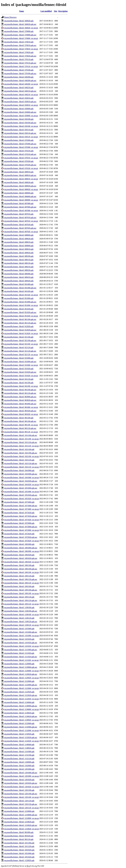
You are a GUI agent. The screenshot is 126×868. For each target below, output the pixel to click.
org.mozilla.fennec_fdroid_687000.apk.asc (20, 207)
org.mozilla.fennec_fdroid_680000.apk (19, 193)
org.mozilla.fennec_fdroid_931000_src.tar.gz (21, 365)
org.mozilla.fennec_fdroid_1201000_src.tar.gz (22, 776)
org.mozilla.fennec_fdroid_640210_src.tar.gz (21, 95)
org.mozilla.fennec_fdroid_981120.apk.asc (20, 428)
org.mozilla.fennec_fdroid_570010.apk (19, 42)
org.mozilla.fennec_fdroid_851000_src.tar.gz (21, 305)
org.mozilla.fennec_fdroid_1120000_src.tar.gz (21, 671)
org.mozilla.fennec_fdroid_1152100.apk (19, 755)
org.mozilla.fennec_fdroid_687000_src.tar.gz (21, 211)
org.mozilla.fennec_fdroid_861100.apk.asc (20, 319)
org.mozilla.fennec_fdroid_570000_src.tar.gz (21, 38)
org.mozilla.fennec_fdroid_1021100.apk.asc (21, 453)
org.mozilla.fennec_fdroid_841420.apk (19, 291)
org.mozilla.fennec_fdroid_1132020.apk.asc (21, 737)
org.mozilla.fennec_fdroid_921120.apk (19, 348)
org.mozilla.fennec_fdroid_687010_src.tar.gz (21, 221)
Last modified (46, 11)
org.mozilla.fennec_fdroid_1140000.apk (19, 745)
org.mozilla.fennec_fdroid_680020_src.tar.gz (21, 189)
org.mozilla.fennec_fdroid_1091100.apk (19, 586)
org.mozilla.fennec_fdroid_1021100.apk (19, 449)
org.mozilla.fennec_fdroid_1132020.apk (19, 734)
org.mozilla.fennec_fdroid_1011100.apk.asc (21, 435)
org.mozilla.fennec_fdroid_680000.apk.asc (20, 196)
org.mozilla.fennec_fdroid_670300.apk (19, 140)
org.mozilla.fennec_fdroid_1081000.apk (19, 544)
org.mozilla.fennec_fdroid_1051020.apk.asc (21, 495)
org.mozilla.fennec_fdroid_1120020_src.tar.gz (21, 678)
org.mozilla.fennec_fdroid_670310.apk (19, 151)
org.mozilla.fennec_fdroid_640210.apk (19, 88)
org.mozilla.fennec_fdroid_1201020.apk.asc (21, 783)
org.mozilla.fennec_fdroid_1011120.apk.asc (21, 442)
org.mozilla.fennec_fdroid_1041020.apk (19, 850)
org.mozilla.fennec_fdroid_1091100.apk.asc (21, 590)
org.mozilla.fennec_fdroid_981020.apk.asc (20, 411)
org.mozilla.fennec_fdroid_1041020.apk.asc (21, 481)
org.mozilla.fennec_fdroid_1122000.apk (19, 681)
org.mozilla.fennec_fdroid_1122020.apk (19, 692)
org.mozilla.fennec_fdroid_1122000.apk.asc (21, 685)
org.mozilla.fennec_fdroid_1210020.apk (19, 822)
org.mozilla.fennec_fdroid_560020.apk (19, 21)
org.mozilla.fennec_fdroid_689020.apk (19, 253)
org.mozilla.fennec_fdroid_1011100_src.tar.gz (21, 439)
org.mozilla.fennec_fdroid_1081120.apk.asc (21, 579)
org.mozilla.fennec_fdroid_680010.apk (19, 172)
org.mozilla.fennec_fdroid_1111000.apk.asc (21, 650)
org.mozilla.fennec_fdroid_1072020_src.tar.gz (22, 541)
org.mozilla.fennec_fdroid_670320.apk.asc (20, 165)
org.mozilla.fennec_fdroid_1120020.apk (19, 860)
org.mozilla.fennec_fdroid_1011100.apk (19, 843)
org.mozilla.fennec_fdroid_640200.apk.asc (20, 81)
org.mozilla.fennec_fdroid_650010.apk (19, 98)
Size (56, 11)
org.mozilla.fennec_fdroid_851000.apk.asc (20, 302)
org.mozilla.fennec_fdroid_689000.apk (19, 246)
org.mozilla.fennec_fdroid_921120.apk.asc (20, 351)
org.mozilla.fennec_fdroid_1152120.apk (19, 759)
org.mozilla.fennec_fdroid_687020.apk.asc (20, 228)
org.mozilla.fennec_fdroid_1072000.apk (19, 523)
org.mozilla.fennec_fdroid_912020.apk (19, 326)
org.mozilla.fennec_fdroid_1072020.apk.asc (21, 537)
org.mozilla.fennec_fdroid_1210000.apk (19, 811)
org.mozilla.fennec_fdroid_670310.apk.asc (20, 154)
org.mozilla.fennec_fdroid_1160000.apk (19, 762)
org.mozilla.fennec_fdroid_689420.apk (19, 281)
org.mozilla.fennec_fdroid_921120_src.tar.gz (21, 355)
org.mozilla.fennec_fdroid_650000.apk (19, 109)
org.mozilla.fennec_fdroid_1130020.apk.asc (21, 716)
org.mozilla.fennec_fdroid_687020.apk (19, 225)
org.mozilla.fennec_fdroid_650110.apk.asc (20, 133)
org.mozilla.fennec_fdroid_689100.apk (19, 256)
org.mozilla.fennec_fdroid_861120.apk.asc (20, 323)
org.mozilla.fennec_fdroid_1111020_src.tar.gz (21, 660)
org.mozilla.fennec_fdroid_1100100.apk (19, 607)
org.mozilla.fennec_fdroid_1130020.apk (19, 713)
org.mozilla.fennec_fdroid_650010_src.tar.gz (21, 105)
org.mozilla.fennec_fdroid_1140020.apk (19, 748)
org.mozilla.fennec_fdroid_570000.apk (19, 31)
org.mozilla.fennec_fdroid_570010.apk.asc (20, 45)
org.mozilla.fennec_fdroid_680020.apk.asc (20, 186)
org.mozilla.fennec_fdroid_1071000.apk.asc (21, 506)
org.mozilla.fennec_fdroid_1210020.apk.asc (21, 825)
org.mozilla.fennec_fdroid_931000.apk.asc (20, 362)
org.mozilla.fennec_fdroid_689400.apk (19, 274)
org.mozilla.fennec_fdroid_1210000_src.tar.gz (22, 818)
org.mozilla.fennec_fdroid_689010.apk (19, 249)
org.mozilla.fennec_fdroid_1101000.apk (19, 629)
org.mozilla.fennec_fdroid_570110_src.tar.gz (21, 66)
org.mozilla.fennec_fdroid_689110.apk (19, 260)
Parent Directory (10, 17)
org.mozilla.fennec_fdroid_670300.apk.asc (20, 144)
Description (63, 11)
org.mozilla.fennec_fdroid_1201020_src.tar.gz (22, 787)
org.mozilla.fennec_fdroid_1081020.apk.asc (21, 558)
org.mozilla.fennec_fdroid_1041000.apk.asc (21, 474)
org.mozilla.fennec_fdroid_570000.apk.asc (20, 35)
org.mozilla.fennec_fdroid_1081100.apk (19, 565)
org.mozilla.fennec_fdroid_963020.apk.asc (20, 400)
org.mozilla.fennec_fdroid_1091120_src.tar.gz (21, 604)
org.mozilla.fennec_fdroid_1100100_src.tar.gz (21, 615)
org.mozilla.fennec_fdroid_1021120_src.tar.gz (21, 467)
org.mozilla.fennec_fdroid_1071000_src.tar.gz (22, 509)
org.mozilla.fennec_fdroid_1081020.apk (19, 555)
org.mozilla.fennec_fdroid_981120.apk (19, 839)
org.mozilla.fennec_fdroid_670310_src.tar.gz (21, 158)
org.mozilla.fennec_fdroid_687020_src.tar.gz (21, 232)
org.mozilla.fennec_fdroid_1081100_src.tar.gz (21, 572)
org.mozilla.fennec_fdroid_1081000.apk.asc (21, 548)
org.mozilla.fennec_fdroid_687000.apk (19, 203)
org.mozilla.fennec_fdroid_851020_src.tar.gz (21, 316)
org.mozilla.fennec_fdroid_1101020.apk (19, 639)
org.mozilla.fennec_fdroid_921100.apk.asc (20, 340)
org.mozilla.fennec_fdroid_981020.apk (19, 836)
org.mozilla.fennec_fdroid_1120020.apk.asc (21, 674)
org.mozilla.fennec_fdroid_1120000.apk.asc (21, 667)
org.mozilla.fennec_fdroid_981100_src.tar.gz (21, 425)
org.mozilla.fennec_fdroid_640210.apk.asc (20, 91)
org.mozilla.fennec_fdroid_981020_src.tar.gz (21, 414)
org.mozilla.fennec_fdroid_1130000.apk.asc (21, 706)
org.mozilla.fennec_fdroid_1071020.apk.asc (21, 516)
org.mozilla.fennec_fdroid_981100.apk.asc (20, 421)
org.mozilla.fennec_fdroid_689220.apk (19, 270)
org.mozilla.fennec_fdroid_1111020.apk (19, 653)
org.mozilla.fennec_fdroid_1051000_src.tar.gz (22, 492)
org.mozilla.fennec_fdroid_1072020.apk (19, 534)
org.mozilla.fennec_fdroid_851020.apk (19, 309)
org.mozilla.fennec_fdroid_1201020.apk (19, 780)
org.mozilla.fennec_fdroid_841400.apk (19, 284)
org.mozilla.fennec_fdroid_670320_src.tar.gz (21, 168)
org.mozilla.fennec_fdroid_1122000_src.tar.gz (21, 688)
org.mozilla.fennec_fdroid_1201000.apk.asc (21, 773)
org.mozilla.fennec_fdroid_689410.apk (19, 277)
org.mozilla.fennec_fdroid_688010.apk (19, 242)
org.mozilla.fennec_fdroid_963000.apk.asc (20, 397)
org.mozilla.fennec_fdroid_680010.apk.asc (20, 175)
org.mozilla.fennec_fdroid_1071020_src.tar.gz (22, 520)
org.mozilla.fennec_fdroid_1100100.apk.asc (21, 611)
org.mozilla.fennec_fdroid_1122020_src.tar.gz (21, 699)
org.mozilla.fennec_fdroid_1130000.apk (19, 702)
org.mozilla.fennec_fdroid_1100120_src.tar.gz (21, 625)
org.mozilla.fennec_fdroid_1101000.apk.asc (21, 632)
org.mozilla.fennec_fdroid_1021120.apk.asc (21, 463)
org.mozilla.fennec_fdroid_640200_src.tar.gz (21, 84)
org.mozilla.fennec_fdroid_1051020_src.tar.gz (22, 499)
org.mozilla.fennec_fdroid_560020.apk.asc (20, 24)
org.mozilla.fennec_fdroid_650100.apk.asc (20, 123)
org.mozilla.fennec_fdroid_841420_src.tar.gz (21, 295)
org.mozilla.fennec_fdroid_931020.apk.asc (20, 372)
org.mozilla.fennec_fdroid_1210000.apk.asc (21, 815)
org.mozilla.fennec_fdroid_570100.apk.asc (20, 73)
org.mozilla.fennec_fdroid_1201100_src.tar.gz (21, 797)
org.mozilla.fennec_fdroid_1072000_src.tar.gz (22, 530)
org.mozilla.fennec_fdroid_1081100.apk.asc (21, 569)
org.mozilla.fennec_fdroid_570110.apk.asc (20, 63)
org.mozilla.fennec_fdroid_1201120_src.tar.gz (21, 808)
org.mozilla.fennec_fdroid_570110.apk (19, 59)
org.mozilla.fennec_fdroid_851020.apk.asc (20, 312)
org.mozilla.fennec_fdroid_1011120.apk (19, 846)
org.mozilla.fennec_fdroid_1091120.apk (19, 597)
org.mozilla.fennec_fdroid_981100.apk (19, 418)
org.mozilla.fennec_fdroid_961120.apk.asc (20, 393)
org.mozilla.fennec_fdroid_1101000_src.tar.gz (21, 636)
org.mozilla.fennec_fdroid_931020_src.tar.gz (21, 376)
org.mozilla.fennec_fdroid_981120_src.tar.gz (21, 432)
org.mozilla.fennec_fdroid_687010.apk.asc (20, 218)
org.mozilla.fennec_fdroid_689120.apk (19, 263)
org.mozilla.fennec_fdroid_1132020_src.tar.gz (21, 741)
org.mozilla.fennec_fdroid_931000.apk (19, 358)
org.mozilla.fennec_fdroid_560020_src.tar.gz (21, 28)
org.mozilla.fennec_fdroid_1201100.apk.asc (21, 794)
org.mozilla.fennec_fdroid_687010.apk (19, 214)
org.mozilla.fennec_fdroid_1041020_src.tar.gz (22, 485)
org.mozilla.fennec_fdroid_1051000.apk (19, 853)
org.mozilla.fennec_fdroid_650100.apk (19, 119)
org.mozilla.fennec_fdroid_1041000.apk (19, 470)
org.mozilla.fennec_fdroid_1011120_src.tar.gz (21, 446)
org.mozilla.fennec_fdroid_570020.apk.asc (20, 56)
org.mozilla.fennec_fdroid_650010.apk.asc (20, 102)
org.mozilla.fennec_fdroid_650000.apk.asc (20, 112)
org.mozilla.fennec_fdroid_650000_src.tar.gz (21, 116)
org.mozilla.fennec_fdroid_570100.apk (19, 70)
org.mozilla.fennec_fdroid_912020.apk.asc (20, 330)
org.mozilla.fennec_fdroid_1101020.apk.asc (21, 643)
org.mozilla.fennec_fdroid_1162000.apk (19, 766)
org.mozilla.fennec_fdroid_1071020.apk (19, 513)
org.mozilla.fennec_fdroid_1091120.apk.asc (21, 600)
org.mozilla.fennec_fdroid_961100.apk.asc (20, 390)
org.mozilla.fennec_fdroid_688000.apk (19, 235)
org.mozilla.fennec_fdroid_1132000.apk (19, 723)
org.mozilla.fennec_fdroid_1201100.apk (19, 790)
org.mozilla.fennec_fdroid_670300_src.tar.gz (21, 147)
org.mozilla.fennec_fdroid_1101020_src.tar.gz (21, 646)
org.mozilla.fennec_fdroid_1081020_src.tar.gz (22, 562)
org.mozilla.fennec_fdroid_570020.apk (19, 52)
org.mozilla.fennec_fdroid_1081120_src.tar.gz (21, 583)
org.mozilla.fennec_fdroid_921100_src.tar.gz (21, 344)
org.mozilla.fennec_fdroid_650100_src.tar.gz (21, 126)
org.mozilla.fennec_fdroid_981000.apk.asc (20, 404)
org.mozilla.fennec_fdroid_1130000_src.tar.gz (21, 709)
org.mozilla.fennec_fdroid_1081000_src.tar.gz (22, 551)
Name (21, 11)
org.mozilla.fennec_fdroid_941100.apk (19, 383)
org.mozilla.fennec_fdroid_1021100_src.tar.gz (21, 456)
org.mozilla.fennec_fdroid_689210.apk (19, 267)
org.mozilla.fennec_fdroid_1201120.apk (19, 801)
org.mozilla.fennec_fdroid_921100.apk (19, 337)
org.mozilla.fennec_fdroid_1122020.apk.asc (21, 695)
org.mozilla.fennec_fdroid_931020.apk (19, 369)
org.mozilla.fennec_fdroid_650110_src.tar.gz (21, 137)
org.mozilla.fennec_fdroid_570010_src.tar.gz (21, 49)
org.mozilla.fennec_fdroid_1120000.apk (19, 664)
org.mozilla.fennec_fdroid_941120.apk (19, 379)
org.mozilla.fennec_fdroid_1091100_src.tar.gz (21, 593)
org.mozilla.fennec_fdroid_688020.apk (19, 239)
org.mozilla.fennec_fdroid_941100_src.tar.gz (21, 386)
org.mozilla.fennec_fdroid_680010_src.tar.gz (21, 179)
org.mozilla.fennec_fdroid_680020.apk (19, 182)
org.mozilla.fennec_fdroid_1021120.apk (19, 460)
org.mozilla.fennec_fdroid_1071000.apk (19, 502)
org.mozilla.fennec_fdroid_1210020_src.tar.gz (22, 829)
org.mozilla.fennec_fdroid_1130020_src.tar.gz (21, 720)
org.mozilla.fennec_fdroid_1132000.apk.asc (21, 727)
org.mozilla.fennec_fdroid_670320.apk (19, 161)
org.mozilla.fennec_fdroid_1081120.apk (19, 576)
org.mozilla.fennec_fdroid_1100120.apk (19, 618)
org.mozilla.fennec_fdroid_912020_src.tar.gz (21, 333)
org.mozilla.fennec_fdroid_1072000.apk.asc (21, 527)
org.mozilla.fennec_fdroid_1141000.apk (19, 752)
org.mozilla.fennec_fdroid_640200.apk (19, 77)
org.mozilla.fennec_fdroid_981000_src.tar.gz (21, 407)
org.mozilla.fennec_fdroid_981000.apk (19, 832)
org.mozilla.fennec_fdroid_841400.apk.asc (20, 288)
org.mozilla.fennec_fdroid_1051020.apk (19, 857)
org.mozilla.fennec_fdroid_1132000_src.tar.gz (21, 730)
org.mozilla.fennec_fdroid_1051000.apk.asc (21, 488)
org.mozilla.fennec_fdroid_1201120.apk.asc (21, 804)
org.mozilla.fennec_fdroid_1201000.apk (19, 769)
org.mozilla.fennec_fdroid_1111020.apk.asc (21, 657)
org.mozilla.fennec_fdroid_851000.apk (19, 298)
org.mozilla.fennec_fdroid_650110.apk (19, 130)
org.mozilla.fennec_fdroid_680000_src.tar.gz (21, 200)
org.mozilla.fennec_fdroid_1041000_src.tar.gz (22, 478)
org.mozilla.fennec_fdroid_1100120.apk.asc (21, 622)
